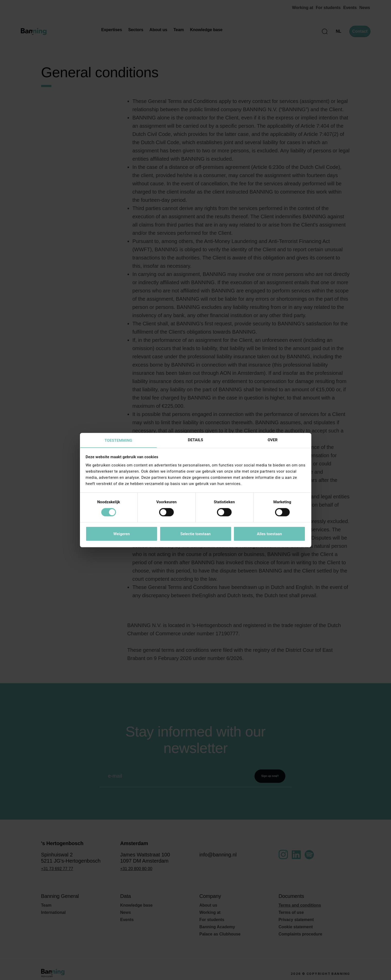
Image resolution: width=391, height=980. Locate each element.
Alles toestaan (269, 534)
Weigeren (122, 534)
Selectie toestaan (195, 534)
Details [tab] (195, 439)
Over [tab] (272, 439)
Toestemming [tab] (118, 440)
